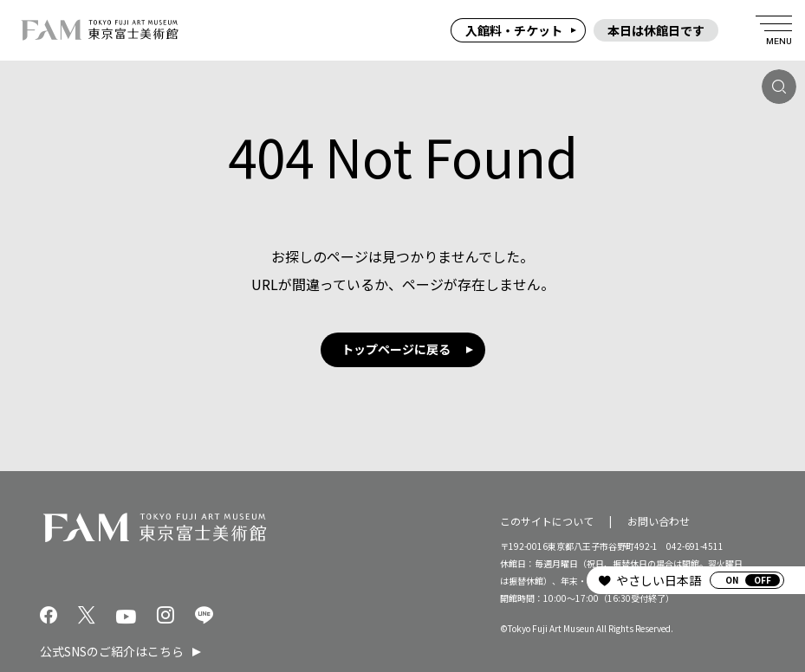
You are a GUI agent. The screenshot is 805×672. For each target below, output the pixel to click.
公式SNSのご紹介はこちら (112, 651)
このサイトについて (547, 520)
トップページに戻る (396, 349)
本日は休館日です (656, 30)
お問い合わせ (659, 520)
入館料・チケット (514, 30)
